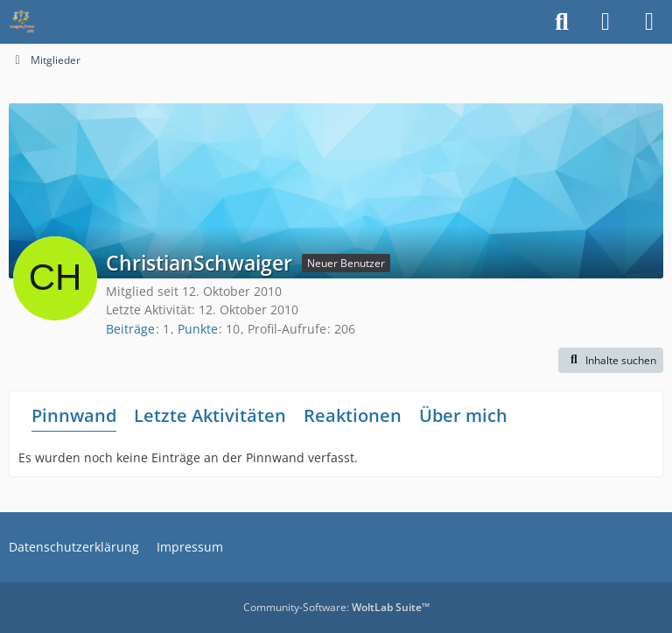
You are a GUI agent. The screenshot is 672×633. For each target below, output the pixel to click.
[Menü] (649, 22)
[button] (611, 361)
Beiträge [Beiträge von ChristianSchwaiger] (130, 329)
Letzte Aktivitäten (210, 415)
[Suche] (562, 22)
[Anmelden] (605, 22)
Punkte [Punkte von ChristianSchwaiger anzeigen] (198, 329)
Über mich (463, 415)
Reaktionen (353, 415)
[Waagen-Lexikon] (22, 22)
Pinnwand (74, 415)
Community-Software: (336, 607)
